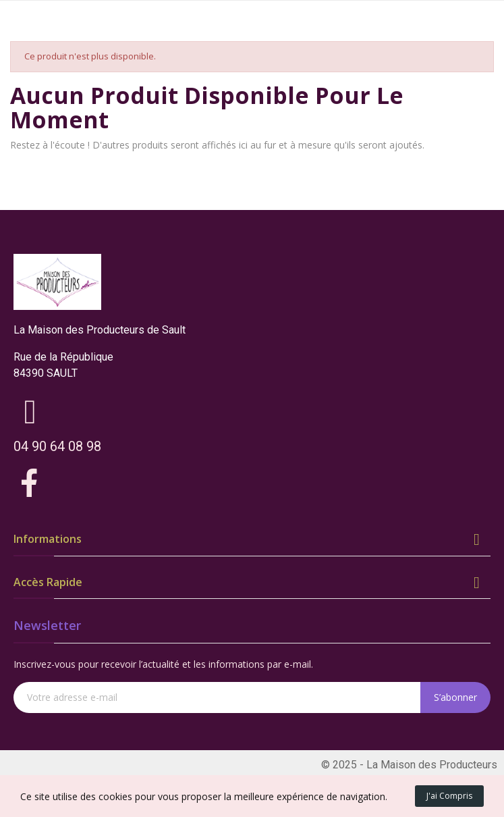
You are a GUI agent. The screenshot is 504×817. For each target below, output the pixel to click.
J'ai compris (449, 796)
